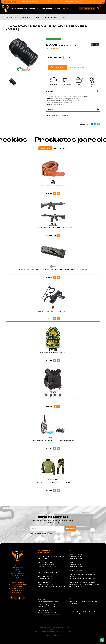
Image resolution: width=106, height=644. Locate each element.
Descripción (73, 91)
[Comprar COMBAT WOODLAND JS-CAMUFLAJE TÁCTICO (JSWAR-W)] (55, 490)
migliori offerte (53, 522)
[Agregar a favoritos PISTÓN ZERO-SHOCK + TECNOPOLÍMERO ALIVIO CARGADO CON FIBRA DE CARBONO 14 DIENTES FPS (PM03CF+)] (58, 277)
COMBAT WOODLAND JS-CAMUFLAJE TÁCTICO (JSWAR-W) (53, 482)
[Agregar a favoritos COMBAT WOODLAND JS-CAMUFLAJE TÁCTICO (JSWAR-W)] (58, 490)
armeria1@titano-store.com (51, 615)
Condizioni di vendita (17, 582)
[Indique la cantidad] (66, 58)
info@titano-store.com (50, 566)
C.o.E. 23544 (53, 630)
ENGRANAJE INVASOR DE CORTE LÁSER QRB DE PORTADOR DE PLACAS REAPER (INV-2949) (53, 399)
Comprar (58, 67)
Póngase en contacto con (17, 588)
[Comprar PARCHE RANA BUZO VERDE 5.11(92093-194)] (55, 361)
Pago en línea (17, 586)
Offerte (65, 8)
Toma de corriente (17, 575)
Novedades (45, 148)
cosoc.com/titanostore (58, 586)
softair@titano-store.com (41, 2)
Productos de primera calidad (17, 584)
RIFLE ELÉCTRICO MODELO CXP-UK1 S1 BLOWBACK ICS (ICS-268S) (53, 228)
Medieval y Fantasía (53, 8)
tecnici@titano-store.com (46, 578)
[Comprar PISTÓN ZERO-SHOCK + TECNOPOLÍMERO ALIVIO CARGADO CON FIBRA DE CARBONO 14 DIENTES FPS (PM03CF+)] (55, 277)
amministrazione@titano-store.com (92, 2)
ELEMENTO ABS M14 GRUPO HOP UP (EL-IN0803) (53, 311)
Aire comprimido (23, 8)
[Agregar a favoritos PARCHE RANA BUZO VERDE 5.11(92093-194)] (58, 361)
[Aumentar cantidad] (70, 58)
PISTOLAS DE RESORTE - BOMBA (30, 17)
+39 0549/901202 (46, 562)
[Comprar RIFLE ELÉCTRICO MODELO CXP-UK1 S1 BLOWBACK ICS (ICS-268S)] (55, 235)
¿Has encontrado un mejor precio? (69, 45)
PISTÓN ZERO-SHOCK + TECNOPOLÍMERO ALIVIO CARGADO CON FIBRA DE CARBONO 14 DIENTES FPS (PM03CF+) (53, 269)
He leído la (42, 533)
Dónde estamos (17, 590)
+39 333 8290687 (51, 564)
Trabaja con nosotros (17, 592)
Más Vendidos (60, 148)
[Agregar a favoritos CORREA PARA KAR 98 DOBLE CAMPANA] (58, 194)
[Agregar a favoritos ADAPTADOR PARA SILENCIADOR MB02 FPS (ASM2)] (77, 67)
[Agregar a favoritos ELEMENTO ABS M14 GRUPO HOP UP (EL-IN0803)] (58, 319)
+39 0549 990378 (46, 611)
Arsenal (32, 8)
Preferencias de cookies (61, 628)
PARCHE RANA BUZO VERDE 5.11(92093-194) (53, 353)
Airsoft (13, 8)
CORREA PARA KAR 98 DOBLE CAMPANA (53, 186)
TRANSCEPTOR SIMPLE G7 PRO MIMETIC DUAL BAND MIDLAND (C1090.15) (53, 441)
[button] (103, 2)
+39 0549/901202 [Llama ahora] (70, 2)
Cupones (17, 577)
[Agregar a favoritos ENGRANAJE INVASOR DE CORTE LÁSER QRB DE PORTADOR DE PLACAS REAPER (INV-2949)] (59, 407)
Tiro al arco (41, 8)
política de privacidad (45, 533)
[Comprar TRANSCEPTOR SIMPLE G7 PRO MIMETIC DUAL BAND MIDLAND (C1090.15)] (55, 448)
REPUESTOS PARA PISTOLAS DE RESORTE (55, 17)
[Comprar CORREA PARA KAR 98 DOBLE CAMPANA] (55, 194)
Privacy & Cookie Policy (45, 628)
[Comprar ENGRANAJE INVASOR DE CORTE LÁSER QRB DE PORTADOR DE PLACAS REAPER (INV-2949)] (55, 407)
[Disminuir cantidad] (62, 58)
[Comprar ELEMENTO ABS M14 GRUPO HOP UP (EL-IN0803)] (54, 319)
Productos (9, 17)
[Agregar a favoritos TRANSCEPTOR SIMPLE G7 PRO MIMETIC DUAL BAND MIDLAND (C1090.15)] (58, 448)
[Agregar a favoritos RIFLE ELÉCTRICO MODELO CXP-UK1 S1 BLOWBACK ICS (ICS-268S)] (59, 235)
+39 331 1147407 (50, 613)
